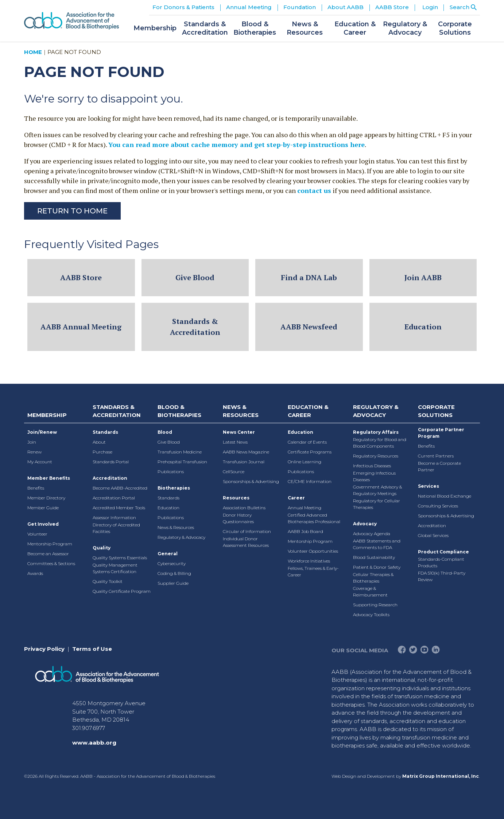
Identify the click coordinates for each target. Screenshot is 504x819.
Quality (102, 548)
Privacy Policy (44, 649)
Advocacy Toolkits (371, 615)
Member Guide (43, 508)
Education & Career (308, 411)
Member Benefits (49, 478)
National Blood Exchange (445, 496)
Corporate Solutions (436, 411)
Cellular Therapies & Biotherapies (373, 578)
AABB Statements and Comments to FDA (377, 544)
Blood (165, 432)
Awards (35, 573)
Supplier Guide (173, 583)
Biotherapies (174, 488)
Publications (171, 472)
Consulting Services (438, 506)
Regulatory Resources (376, 456)
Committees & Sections (51, 563)
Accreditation (110, 478)
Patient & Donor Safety (377, 567)
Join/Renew (42, 432)
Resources (236, 498)
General (168, 554)
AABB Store (81, 277)
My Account (40, 462)
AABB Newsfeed (309, 327)
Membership (47, 415)
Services (429, 486)
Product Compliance (443, 552)
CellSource (234, 472)
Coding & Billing (174, 573)
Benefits (36, 488)
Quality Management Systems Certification (115, 568)
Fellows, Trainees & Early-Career (313, 571)
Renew (34, 452)
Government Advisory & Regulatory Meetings (377, 490)
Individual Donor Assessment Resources (246, 542)
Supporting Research (375, 605)
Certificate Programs (310, 452)
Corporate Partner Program (441, 433)
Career (296, 498)
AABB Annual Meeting (81, 327)
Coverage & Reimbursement (370, 592)
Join (32, 442)
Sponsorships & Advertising (251, 481)
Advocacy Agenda (372, 534)
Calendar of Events (307, 442)
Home (33, 52)
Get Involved (43, 524)
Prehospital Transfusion (182, 462)
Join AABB (423, 277)
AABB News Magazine (246, 452)
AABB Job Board (305, 531)
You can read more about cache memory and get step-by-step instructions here (237, 144)
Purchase (102, 452)
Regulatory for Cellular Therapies (377, 504)
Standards (105, 432)
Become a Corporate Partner (439, 466)
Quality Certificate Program (122, 591)
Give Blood (195, 277)
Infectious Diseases (372, 466)
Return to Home (72, 211)
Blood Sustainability (374, 557)
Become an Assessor (48, 554)
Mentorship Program (50, 544)
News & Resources (176, 527)
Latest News (235, 442)
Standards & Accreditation (195, 327)
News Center (239, 432)
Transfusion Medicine (180, 452)
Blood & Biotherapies (179, 411)
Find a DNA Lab (309, 277)
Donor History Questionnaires (238, 518)
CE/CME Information (310, 481)
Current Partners (436, 456)
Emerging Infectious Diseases (374, 476)
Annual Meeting (305, 508)
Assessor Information (114, 517)
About (99, 442)
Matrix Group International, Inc (441, 776)
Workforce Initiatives (309, 561)
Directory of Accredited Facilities (116, 528)
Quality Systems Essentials (120, 558)
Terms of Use (92, 649)
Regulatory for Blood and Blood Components (380, 443)
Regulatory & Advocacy (181, 537)
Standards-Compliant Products (441, 562)
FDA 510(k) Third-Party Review (442, 576)
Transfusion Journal (244, 462)
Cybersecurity (172, 563)
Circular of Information (247, 531)
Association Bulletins (244, 508)
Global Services (433, 535)
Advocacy (365, 524)
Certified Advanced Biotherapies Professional (314, 518)
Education (423, 327)
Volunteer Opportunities (313, 551)
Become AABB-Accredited (120, 488)
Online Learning (305, 462)
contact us (314, 190)
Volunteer (37, 534)
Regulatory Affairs (376, 432)
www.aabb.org (94, 743)
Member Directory (46, 498)
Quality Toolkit (108, 581)
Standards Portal (111, 462)
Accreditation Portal (114, 498)
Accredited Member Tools (119, 508)
